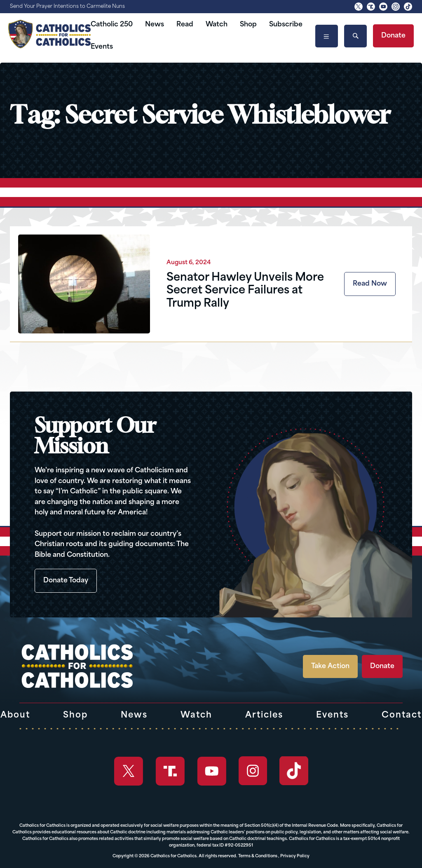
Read (185, 25)
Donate (393, 36)
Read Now (370, 284)
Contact (402, 716)
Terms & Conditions (258, 856)
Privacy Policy (295, 856)
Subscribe (286, 25)
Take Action (330, 666)
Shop (248, 25)
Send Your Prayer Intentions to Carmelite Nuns (67, 7)
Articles (264, 716)
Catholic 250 (112, 25)
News (155, 25)
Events (102, 47)
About (15, 716)
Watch (217, 25)
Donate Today (66, 581)
